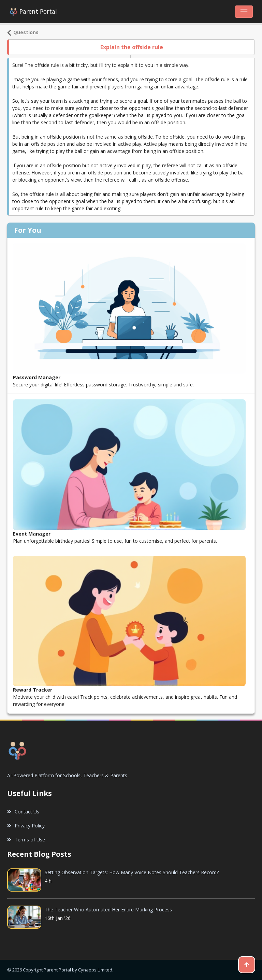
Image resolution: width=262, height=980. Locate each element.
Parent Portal (33, 12)
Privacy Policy (26, 826)
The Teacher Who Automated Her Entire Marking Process (108, 910)
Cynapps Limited (95, 970)
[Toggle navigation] (244, 12)
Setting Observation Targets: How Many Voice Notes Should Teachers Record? (132, 872)
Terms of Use (26, 840)
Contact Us (23, 812)
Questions (23, 32)
